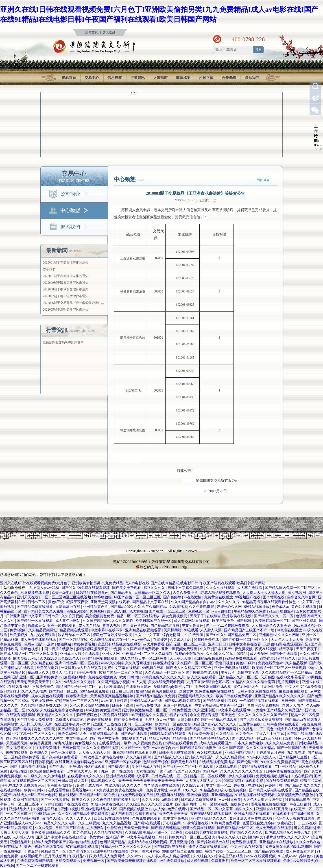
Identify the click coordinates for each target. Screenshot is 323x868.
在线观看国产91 (134, 738)
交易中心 (92, 78)
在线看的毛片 (32, 856)
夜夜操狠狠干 (42, 701)
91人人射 (139, 682)
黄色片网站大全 (247, 687)
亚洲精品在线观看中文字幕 (128, 776)
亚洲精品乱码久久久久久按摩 (24, 691)
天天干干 (197, 616)
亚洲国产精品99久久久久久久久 (280, 696)
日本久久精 (112, 729)
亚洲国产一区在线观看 (123, 762)
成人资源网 (259, 654)
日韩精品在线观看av (92, 592)
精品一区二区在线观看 (208, 776)
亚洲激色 (229, 715)
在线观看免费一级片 (115, 743)
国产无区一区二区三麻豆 (186, 644)
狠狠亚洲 (287, 611)
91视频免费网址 (48, 748)
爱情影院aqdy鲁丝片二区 (174, 687)
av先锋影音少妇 (306, 861)
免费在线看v (178, 809)
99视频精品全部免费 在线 (183, 851)
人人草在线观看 (250, 588)
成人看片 (81, 781)
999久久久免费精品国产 (280, 762)
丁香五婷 (32, 851)
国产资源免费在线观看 (162, 785)
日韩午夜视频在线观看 (282, 724)
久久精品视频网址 (43, 630)
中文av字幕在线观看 (247, 847)
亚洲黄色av (267, 635)
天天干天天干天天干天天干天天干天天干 (151, 781)
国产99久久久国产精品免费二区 (231, 635)
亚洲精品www (45, 814)
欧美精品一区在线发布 (173, 724)
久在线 (33, 710)
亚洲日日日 (218, 644)
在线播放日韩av (139, 687)
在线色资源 (240, 804)
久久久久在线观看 (221, 588)
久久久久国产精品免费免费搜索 (84, 814)
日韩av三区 (37, 602)
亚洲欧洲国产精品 (240, 752)
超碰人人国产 (293, 705)
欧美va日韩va (35, 790)
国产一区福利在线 (292, 748)
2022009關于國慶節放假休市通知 (66, 283)
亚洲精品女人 (20, 809)
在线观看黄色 (59, 790)
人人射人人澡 (211, 630)
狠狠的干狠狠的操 (190, 654)
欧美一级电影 (63, 592)
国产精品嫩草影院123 (220, 701)
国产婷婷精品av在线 (213, 842)
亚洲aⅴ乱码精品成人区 (99, 809)
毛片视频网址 (289, 682)
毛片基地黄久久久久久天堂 (288, 837)
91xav (274, 611)
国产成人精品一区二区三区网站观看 (29, 654)
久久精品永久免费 (136, 748)
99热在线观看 (17, 752)
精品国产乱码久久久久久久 (215, 724)
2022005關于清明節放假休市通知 (66, 310)
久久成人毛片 (181, 640)
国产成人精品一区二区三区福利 (258, 738)
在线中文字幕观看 (291, 677)
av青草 (176, 790)
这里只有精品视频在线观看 (120, 644)
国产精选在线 (119, 767)
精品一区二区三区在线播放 (138, 616)
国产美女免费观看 (127, 588)
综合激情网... (173, 635)
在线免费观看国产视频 (35, 861)
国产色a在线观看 (134, 734)
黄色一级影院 (45, 729)
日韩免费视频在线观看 (284, 771)
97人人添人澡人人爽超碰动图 (168, 856)
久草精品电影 (227, 767)
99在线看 (191, 630)
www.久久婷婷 (112, 663)
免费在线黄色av (271, 663)
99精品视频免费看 (95, 691)
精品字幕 (287, 649)
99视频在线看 (153, 668)
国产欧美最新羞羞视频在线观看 (132, 861)
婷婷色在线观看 (100, 720)
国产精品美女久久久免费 (44, 611)
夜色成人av (281, 607)
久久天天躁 (151, 800)
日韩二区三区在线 (70, 828)
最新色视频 (30, 649)
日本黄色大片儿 (79, 771)
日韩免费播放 (181, 710)
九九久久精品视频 (117, 823)
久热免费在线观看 (147, 818)
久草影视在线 (146, 814)
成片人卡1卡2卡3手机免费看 (74, 672)
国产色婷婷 (173, 597)
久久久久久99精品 (261, 748)
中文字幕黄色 (193, 625)
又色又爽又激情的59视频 (90, 705)
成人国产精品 (90, 625)
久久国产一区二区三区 (195, 663)
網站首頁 (69, 78)
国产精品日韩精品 (166, 828)
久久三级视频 (89, 823)
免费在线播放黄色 (103, 677)
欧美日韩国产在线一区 (154, 621)
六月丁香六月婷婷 (146, 851)
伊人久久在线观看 (202, 677)
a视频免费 (171, 800)
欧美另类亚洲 (41, 743)
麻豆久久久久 (155, 588)
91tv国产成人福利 (89, 785)
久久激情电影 (55, 776)
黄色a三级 (56, 602)
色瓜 (287, 861)
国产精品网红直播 (165, 625)
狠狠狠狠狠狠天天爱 (92, 649)
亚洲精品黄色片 (96, 607)
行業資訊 (137, 78)
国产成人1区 (117, 611)
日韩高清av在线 (68, 607)
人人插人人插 (24, 837)
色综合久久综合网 (302, 597)
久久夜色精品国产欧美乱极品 (116, 800)
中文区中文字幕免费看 (304, 687)
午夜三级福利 (301, 804)
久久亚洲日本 (211, 649)
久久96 (212, 654)
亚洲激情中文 (253, 837)
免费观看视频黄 (245, 842)
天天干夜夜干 (307, 649)
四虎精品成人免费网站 (107, 856)
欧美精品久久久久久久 (56, 715)
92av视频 (7, 865)
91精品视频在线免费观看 (255, 795)
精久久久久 (245, 809)
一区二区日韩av (19, 814)
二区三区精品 (286, 767)
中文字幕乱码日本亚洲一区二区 (220, 705)
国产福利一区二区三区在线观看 (188, 767)
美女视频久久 (86, 743)
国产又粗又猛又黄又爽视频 (262, 720)
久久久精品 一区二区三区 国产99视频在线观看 (182, 672)
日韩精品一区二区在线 (98, 795)
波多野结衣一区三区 (74, 635)
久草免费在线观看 (115, 715)
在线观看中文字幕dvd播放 (294, 814)
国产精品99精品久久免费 (156, 696)
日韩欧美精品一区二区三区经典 (190, 837)
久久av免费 (44, 828)
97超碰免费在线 (207, 640)
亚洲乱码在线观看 (171, 795)
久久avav (135, 856)
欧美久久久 (82, 800)
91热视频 (98, 611)
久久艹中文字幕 (148, 635)
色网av (29, 644)
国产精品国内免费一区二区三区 (290, 588)
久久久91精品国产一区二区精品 (287, 672)
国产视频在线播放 (134, 809)
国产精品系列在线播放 (199, 748)
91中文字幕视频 (176, 818)
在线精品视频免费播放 (217, 762)
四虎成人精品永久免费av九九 (289, 832)
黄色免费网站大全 (73, 734)
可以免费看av (304, 828)
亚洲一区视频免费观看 (180, 649)
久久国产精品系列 (204, 771)
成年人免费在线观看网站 (209, 847)
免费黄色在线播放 (219, 597)
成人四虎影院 (122, 814)
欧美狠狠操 (19, 635)
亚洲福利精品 (223, 795)
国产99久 (69, 588)
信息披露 (115, 78)
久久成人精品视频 (231, 757)
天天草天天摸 (181, 658)
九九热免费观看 (43, 635)
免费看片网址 (157, 790)
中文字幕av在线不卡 (107, 630)
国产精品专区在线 (269, 851)
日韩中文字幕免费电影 (186, 588)
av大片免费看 (154, 644)
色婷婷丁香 (274, 785)
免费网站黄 (9, 724)
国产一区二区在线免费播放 (228, 625)
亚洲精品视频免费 (208, 658)
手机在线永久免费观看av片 (23, 785)
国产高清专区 (80, 851)
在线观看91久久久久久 (86, 776)
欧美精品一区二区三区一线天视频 (279, 668)
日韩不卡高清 (123, 705)
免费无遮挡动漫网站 (273, 776)
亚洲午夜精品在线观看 (111, 851)
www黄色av (142, 640)
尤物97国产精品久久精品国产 (280, 710)
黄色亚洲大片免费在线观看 (251, 818)
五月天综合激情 (201, 734)
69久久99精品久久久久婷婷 (74, 682)
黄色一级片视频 (64, 752)
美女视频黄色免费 (100, 616)
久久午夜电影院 (202, 607)
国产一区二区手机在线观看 (38, 865)
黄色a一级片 (246, 663)
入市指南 (160, 78)
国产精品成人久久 (168, 757)
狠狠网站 (64, 644)
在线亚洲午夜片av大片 (73, 724)
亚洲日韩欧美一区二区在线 (77, 663)
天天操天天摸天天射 (36, 724)
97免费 (116, 649)
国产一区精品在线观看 (220, 720)
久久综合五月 (193, 785)
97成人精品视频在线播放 (221, 592)
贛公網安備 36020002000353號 (161, 567)
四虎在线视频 (266, 649)
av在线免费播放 (172, 861)
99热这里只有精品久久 (278, 658)
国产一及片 (46, 644)
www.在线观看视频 (261, 856)
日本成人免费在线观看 (199, 800)
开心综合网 (172, 823)
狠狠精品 (143, 691)
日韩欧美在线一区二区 (170, 776)
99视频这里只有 (46, 809)
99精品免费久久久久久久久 (164, 677)
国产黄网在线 (274, 597)
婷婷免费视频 (85, 644)
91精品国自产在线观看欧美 (68, 804)
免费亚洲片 (220, 861)
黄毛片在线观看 (165, 691)
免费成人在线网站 (70, 720)
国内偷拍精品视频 (83, 842)
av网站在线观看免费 (181, 743)
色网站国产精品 (113, 842)
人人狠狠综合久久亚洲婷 (272, 625)
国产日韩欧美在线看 (170, 847)
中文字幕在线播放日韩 (145, 837)
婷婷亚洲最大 (77, 696)
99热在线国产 (301, 776)
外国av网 (65, 781)
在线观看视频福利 (21, 715)
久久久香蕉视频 (138, 663)
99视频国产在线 (248, 597)
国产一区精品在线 (74, 640)
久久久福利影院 (139, 757)
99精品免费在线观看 (241, 658)
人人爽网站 (96, 828)
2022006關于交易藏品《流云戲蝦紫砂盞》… (73, 303)
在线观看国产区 (296, 644)
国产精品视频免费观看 (183, 701)
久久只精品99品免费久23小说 (44, 705)
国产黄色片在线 (184, 762)
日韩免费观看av (68, 861)
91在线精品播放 (298, 800)
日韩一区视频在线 (214, 804)
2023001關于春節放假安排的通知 (66, 276)
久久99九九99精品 (233, 654)
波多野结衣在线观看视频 (148, 842)
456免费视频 (103, 790)
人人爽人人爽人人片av (204, 781)
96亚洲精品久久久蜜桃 (149, 715)
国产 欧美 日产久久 (201, 729)
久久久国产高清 (231, 748)
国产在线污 (58, 767)
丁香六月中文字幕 (270, 734)
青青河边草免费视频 (264, 705)
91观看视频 (178, 607)
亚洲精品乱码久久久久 (209, 818)
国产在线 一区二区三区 (168, 611)
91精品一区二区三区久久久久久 (127, 847)
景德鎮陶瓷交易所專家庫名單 (63, 342)
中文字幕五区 (77, 738)
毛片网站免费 (272, 687)
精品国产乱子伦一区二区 (76, 687)
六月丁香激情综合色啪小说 (208, 682)
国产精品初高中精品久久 (210, 738)
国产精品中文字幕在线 (151, 602)
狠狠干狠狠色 (87, 715)
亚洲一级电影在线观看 (232, 668)
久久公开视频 (72, 616)
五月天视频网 (56, 856)
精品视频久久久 (104, 781)
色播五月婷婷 (77, 611)
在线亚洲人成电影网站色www (79, 762)
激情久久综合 (53, 818)
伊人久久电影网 (241, 776)
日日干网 (289, 701)
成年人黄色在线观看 (48, 696)
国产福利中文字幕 (105, 738)
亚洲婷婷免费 (48, 677)
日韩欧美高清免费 (138, 729)
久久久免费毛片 (186, 592)
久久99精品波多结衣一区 (110, 640)
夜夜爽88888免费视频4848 (211, 814)
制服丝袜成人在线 (146, 767)
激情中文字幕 (249, 672)
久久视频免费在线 (148, 743)
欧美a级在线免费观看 (47, 771)
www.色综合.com (165, 748)
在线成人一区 (24, 795)
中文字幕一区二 (219, 785)
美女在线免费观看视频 (166, 682)
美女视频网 (297, 592)
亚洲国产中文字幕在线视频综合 (62, 837)
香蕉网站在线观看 (169, 729)
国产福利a (245, 621)
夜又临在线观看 (210, 752)
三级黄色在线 (250, 724)
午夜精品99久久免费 (250, 611)
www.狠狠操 (222, 611)
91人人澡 (158, 809)
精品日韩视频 (160, 738)
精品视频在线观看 (74, 630)
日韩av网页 (72, 748)
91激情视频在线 (196, 823)
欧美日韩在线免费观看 (234, 696)
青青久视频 (112, 625)
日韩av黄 (52, 616)
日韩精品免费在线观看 (168, 734)
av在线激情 (193, 597)
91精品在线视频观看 (256, 767)
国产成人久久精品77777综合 (189, 668)
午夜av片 (228, 672)
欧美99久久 (39, 752)
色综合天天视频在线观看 (295, 818)
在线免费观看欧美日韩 (136, 795)
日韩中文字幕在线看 (245, 644)
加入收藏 (109, 32)
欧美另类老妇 (48, 668)
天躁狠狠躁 (272, 644)
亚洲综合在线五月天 (272, 809)
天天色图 (268, 677)
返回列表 (263, 180)
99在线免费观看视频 (282, 781)
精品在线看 (179, 715)
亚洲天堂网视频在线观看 (111, 602)
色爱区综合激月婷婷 (259, 823)
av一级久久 (33, 776)
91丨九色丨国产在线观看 (114, 771)
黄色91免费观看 (304, 607)
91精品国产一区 (54, 851)
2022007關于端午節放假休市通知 (66, 296)
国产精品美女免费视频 (35, 720)
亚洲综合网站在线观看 (87, 767)
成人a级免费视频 (234, 790)
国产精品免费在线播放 (35, 607)
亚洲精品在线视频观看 (144, 630)
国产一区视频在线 (56, 800)
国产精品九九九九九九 (304, 785)
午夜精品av (78, 856)
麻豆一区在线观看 (178, 705)
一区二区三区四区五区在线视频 (66, 597)
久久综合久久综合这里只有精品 (218, 856)
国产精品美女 (122, 592)
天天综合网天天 (137, 828)
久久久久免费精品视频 (101, 748)
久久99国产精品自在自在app (193, 602)
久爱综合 (114, 828)
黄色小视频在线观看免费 (44, 847)
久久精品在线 (42, 663)
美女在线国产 (147, 771)
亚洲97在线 (311, 682)
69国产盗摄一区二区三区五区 (138, 597)
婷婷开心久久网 (230, 607)
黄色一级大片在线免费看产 (288, 729)
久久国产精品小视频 (114, 682)
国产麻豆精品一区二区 (236, 828)
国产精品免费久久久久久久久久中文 (35, 738)
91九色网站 (83, 832)
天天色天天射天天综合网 (263, 800)
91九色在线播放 (290, 630)
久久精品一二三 (252, 729)
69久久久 (191, 790)
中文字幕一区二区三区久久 (34, 734)
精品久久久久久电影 (60, 823)
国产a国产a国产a (174, 771)
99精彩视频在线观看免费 (244, 781)
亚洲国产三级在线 (107, 724)
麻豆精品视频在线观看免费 (135, 752)
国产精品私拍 (69, 729)
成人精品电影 (198, 861)
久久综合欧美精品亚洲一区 (147, 832)
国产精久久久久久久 (247, 832)
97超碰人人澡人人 (262, 757)
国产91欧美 (23, 729)
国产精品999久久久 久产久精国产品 (139, 607)
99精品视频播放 (257, 607)
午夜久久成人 (229, 837)
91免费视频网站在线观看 (215, 691)
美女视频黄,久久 (20, 748)
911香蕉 (177, 832)
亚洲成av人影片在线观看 (80, 654)
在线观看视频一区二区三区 (34, 781)
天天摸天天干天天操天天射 (264, 592)
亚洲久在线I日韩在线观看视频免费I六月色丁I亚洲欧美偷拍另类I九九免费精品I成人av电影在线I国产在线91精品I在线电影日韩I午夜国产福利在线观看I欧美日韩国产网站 (133, 583)
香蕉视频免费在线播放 (269, 804)
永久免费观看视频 (205, 715)
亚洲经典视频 (198, 795)
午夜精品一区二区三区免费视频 (148, 654)
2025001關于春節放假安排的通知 (66, 263)
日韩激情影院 (188, 720)
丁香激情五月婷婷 (271, 752)
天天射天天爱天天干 (33, 682)
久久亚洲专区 (205, 710)
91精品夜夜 (209, 790)
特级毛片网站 (311, 781)
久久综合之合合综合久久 (60, 658)
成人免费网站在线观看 (192, 621)
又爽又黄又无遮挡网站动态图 (289, 847)
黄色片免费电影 (149, 705)
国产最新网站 (186, 804)
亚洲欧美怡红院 (60, 785)
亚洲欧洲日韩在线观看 (214, 687)
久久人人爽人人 (79, 818)
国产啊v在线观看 (284, 654)
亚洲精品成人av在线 (146, 701)
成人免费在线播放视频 (39, 640)
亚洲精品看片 (21, 842)
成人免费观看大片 (300, 851)
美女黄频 (97, 837)
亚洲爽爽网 (228, 729)
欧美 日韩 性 (130, 677)
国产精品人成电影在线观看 (271, 790)
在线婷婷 (161, 640)
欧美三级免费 (223, 621)
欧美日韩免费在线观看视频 (207, 832)
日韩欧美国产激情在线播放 (102, 757)
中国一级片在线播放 (57, 649)
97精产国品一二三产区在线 (121, 672)
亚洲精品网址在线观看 (100, 658)
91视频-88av (92, 729)
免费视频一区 (199, 611)
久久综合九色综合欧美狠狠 (62, 710)
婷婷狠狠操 (103, 597)
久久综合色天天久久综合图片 (150, 804)
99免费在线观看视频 (94, 588)
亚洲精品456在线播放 (277, 842)
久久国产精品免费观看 (141, 649)
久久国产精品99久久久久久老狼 (108, 621)
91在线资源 (195, 635)
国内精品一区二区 (64, 691)
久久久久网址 (289, 635)
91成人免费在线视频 (108, 804)
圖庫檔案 (183, 78)
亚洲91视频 (70, 809)
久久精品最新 (297, 663)
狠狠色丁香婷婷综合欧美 (113, 635)
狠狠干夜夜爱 (78, 602)
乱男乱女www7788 (45, 588)
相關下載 (206, 78)
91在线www (288, 856)
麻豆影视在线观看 (294, 691)
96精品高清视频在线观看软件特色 (269, 602)
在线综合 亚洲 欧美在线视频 (229, 616)
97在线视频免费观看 (83, 847)
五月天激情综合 (111, 687)
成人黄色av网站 (68, 621)
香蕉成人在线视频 (248, 785)
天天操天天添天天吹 (95, 752)
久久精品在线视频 (109, 832)
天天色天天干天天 (174, 814)
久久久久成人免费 (280, 743)
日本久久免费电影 (249, 743)
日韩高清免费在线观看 (177, 752)
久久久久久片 (229, 602)
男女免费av (245, 734)
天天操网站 (173, 630)
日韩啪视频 (44, 762)
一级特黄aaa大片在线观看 (81, 668)
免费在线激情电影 (130, 790)
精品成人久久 (39, 672)
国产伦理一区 (248, 762)
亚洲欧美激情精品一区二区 (146, 710)
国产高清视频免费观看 (60, 757)
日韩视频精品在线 (104, 734)
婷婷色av (307, 856)
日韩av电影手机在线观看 (57, 795)
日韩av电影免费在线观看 (257, 691)
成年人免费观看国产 (216, 743)
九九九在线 (297, 752)
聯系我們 (252, 78)
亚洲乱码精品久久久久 (196, 696)
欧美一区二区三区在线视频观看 (256, 861)
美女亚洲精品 (111, 710)
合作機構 (229, 78)
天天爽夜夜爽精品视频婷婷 (112, 696)
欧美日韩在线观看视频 (112, 818)
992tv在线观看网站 (15, 687)
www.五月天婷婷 (115, 701)
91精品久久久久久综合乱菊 (254, 682)
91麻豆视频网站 (74, 677)
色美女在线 (138, 611)
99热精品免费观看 (226, 823)
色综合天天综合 (156, 762)
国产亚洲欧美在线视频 (29, 767)
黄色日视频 (225, 663)
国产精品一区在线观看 (35, 621)
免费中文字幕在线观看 (122, 668)
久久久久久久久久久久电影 (242, 771)
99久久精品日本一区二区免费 (144, 658)
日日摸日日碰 (123, 691)
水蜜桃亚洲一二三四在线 (297, 823)
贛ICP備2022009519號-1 (132, 562)
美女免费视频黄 (175, 616)
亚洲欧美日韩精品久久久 (51, 832)
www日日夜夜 (230, 800)
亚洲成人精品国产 (200, 757)
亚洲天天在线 (28, 597)
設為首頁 (92, 32)
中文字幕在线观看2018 (236, 710)
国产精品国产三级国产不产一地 (250, 630)
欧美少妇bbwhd (26, 658)
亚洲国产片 (116, 837)
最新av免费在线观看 (199, 828)
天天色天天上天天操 (287, 640)
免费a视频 (18, 630)
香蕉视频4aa (82, 790)
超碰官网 (186, 691)
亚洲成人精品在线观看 (252, 814)
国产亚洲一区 (24, 677)
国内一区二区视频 (139, 724)
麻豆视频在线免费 (35, 592)
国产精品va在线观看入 (304, 720)
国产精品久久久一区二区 (274, 616)
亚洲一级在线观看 (62, 625)
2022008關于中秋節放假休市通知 (66, 289)
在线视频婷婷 (11, 790)
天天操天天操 (17, 743)
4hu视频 (92, 710)
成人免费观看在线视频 (274, 828)
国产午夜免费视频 (239, 649)
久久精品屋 (225, 734)
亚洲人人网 (111, 654)
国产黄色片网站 (136, 625)
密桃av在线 (19, 771)
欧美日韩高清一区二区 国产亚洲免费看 (286, 621)
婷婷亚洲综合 (164, 663)
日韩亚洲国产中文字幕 (24, 616)
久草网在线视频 (26, 800)
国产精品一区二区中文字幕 (212, 809)
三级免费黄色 (44, 687)
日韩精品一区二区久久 (153, 592)
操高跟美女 (37, 625)
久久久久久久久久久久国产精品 (264, 715)
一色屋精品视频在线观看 (260, 701)
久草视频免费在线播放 (296, 795)
